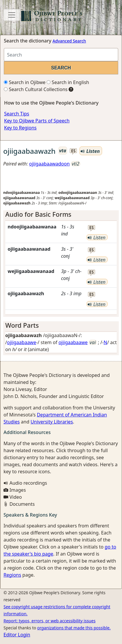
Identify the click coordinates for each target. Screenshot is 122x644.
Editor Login (17, 635)
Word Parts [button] (22, 325)
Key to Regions (20, 128)
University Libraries (52, 422)
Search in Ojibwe (25, 82)
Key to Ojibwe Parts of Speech (37, 121)
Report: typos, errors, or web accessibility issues (50, 621)
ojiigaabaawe (22, 342)
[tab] (61, 214)
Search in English (68, 82)
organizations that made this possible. (74, 628)
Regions (12, 575)
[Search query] (61, 55)
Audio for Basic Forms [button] (38, 214)
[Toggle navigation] (12, 15)
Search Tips (17, 114)
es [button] (73, 151)
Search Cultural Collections (36, 89)
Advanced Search (69, 41)
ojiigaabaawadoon (49, 164)
